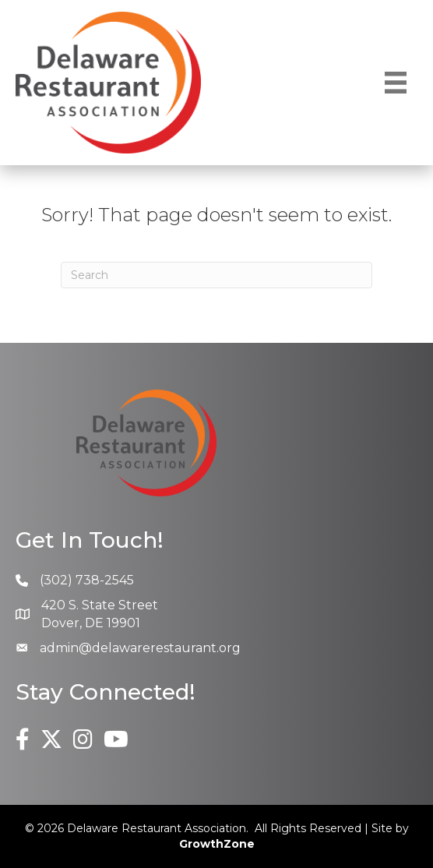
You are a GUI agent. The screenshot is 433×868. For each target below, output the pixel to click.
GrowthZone (217, 844)
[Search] (216, 275)
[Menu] (396, 83)
